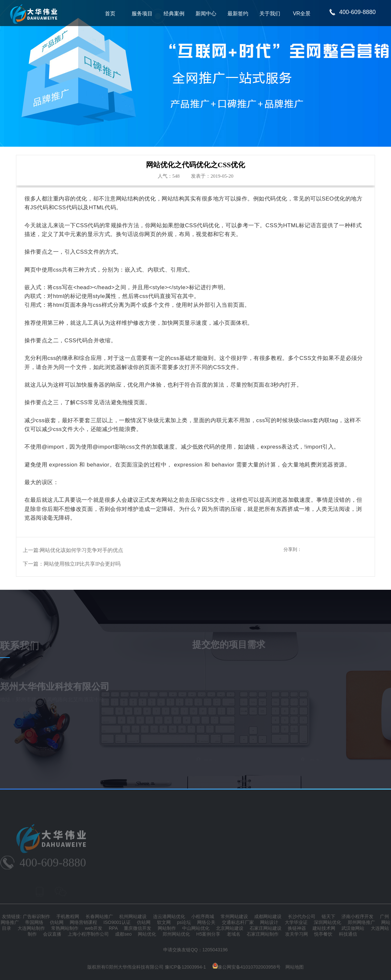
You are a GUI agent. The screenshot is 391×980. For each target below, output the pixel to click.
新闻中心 (206, 14)
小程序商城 (203, 916)
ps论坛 (184, 922)
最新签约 (238, 14)
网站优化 (147, 934)
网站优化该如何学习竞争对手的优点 (81, 550)
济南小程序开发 (357, 916)
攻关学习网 (297, 934)
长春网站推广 (99, 916)
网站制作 (167, 928)
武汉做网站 (353, 928)
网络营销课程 (83, 922)
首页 (110, 14)
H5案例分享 (208, 934)
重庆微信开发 (138, 928)
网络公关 (206, 922)
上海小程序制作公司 (88, 934)
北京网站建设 (230, 928)
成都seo (123, 934)
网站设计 (269, 922)
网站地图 (295, 967)
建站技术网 (324, 928)
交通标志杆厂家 (238, 922)
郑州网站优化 (176, 934)
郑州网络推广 (361, 922)
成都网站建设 (268, 916)
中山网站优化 (196, 928)
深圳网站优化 (327, 922)
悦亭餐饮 (323, 934)
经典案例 (174, 14)
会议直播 (52, 934)
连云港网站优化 (169, 916)
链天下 (328, 916)
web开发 (94, 928)
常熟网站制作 (65, 928)
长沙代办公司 (302, 916)
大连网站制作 (31, 928)
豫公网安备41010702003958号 (246, 967)
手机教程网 (68, 916)
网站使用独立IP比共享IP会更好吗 (82, 564)
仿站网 (57, 922)
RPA (113, 928)
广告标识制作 (36, 916)
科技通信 (348, 934)
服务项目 (142, 14)
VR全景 (302, 14)
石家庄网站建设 (266, 928)
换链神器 (297, 928)
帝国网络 (34, 922)
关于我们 (270, 14)
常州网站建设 (234, 916)
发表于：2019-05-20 (212, 176)
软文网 (164, 922)
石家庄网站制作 (263, 934)
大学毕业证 (296, 922)
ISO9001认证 (117, 922)
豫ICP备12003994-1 (185, 967)
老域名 (234, 934)
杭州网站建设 (133, 916)
